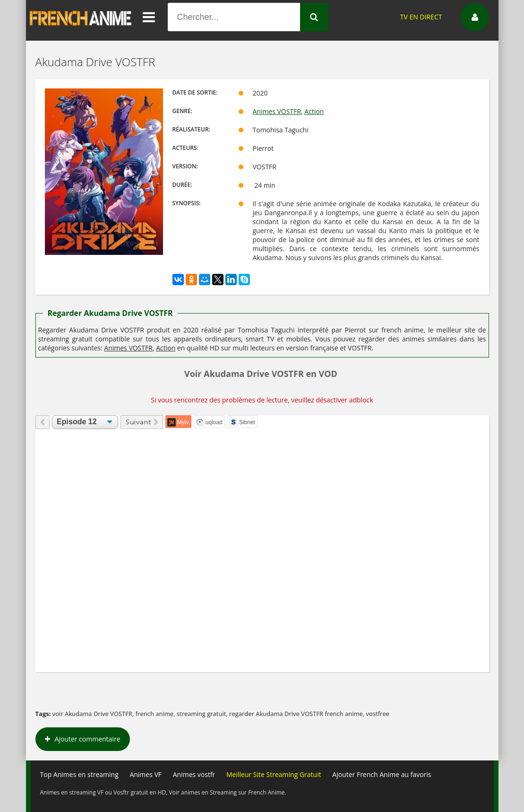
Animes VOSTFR (277, 111)
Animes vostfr (194, 774)
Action (314, 111)
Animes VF (146, 774)
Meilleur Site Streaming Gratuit (274, 774)
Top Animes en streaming (79, 774)
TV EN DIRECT (421, 17)
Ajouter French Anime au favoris (382, 774)
